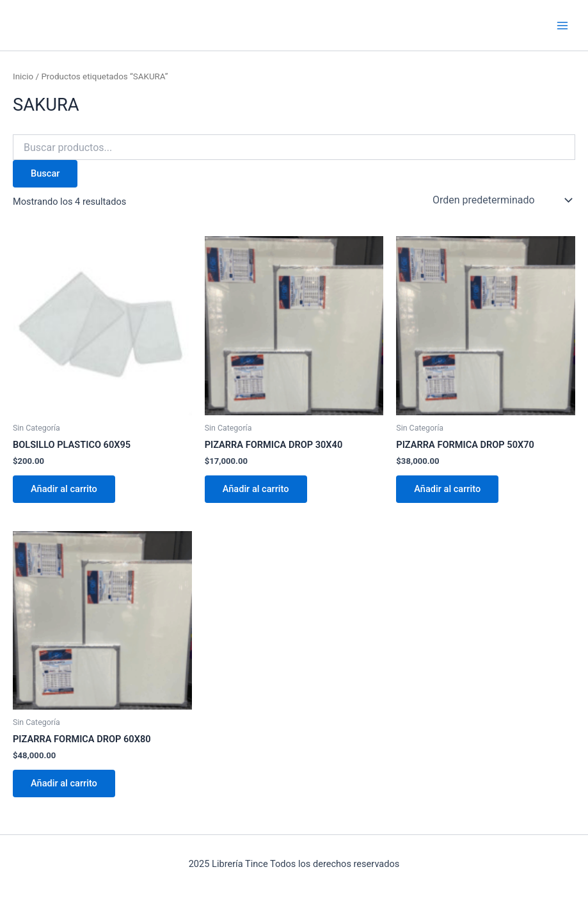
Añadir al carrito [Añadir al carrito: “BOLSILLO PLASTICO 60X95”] (64, 489)
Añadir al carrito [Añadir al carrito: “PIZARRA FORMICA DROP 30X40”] (256, 489)
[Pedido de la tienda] (501, 200)
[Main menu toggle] (562, 25)
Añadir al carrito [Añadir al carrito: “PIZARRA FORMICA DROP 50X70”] (447, 489)
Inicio (23, 76)
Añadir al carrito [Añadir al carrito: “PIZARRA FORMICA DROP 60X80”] (64, 783)
